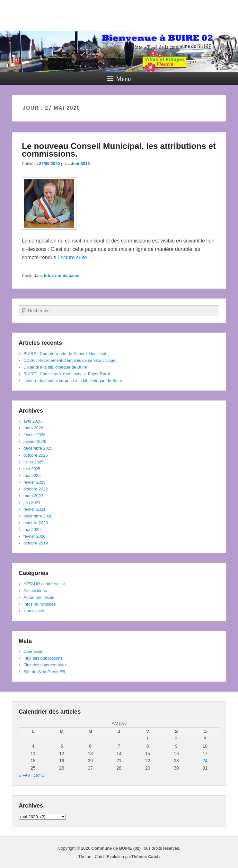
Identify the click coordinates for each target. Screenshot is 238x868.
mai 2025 (32, 475)
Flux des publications (43, 658)
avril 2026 (32, 421)
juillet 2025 (33, 462)
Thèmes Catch (145, 857)
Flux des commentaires (45, 665)
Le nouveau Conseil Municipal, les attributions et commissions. (119, 150)
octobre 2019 (36, 543)
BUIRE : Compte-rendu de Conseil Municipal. (65, 354)
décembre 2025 (38, 448)
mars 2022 (33, 496)
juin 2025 (32, 469)
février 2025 (35, 482)
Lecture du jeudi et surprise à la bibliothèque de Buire (73, 381)
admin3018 (79, 164)
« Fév (24, 775)
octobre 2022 (36, 489)
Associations (35, 591)
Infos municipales (62, 275)
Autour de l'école (39, 597)
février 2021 (35, 509)
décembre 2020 (38, 516)
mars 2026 (33, 428)
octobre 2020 (36, 523)
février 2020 (35, 536)
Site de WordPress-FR (44, 672)
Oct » (39, 775)
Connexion (33, 651)
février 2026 (35, 435)
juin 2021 (32, 503)
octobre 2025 (36, 455)
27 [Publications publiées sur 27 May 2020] (90, 768)
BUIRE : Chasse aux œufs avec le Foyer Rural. (67, 374)
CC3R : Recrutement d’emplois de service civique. (70, 360)
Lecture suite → (75, 257)
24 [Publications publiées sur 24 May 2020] (205, 761)
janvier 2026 (35, 441)
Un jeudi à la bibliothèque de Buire (55, 367)
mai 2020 (32, 530)
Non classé (34, 611)
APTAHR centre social (44, 584)
